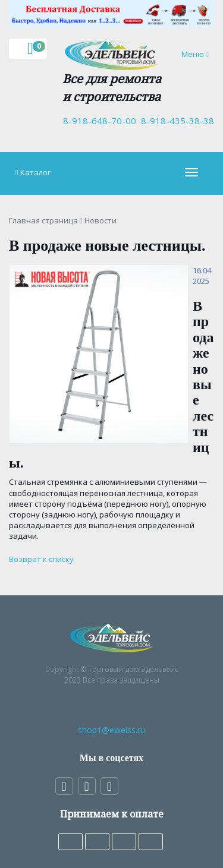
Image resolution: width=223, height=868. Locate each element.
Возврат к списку (41, 559)
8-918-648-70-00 (97, 121)
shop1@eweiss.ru (111, 730)
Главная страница (43, 220)
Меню (197, 54)
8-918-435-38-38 (175, 121)
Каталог (35, 172)
